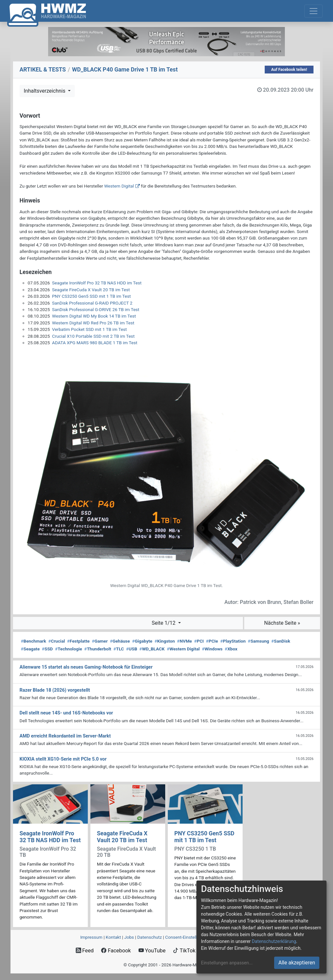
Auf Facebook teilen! (289, 70)
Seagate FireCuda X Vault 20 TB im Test (91, 290)
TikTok (184, 951)
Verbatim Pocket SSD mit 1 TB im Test (89, 329)
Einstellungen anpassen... (227, 963)
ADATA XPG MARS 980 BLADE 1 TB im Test (95, 343)
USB (132, 649)
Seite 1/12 (164, 623)
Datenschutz (150, 937)
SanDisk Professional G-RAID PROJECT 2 (92, 303)
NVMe (184, 641)
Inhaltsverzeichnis (45, 91)
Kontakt (113, 937)
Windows (212, 649)
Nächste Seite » (282, 623)
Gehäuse (120, 641)
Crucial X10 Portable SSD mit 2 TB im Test (93, 336)
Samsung (258, 641)
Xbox (231, 649)
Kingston (165, 641)
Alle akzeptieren (297, 963)
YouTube (152, 951)
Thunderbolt (98, 649)
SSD (47, 649)
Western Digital (119, 186)
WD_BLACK (152, 649)
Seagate (30, 649)
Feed (85, 951)
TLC (119, 649)
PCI (199, 641)
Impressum (91, 937)
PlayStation (233, 641)
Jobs (129, 937)
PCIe (212, 641)
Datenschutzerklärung (274, 941)
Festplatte (78, 641)
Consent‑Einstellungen (187, 937)
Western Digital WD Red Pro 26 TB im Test (93, 323)
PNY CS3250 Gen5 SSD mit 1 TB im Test (91, 296)
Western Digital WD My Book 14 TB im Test (94, 316)
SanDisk (281, 641)
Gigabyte (142, 641)
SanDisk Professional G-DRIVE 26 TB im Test (96, 309)
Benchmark (33, 641)
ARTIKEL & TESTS (43, 70)
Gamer (100, 641)
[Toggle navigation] (313, 11)
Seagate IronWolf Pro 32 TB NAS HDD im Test (97, 283)
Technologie (68, 649)
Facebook (116, 951)
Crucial (56, 641)
